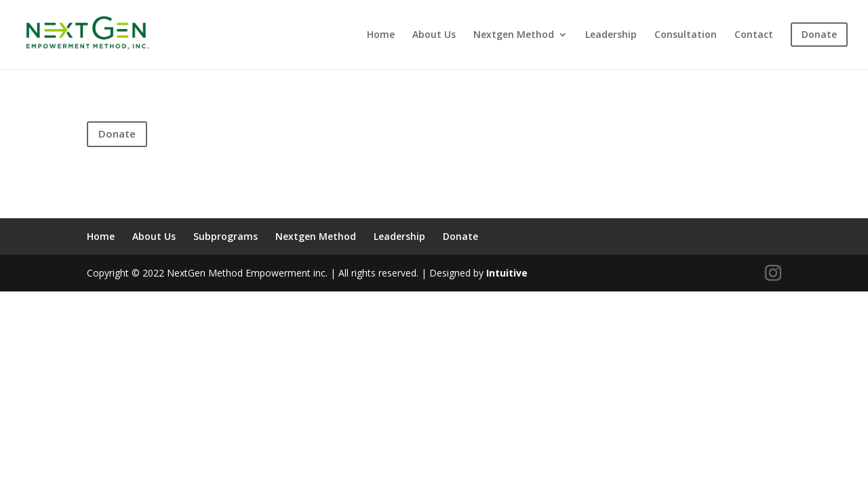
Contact (754, 35)
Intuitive (507, 273)
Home (381, 35)
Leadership (611, 35)
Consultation (686, 35)
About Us (434, 35)
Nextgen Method (514, 35)
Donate (117, 134)
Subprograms (225, 236)
